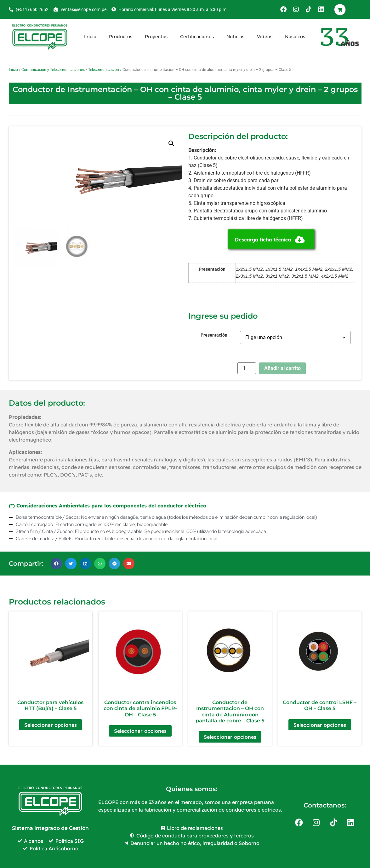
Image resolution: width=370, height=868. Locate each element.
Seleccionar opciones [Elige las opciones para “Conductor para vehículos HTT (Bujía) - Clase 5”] (51, 725)
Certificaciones (197, 37)
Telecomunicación (104, 70)
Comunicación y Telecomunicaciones (53, 70)
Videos (265, 37)
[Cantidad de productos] (247, 368)
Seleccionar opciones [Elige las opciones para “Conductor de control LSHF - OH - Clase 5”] (320, 725)
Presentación (214, 335)
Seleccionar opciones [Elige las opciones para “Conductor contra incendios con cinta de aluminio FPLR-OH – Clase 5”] (140, 731)
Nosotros (295, 37)
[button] (171, 143)
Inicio (90, 37)
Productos (121, 37)
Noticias (235, 37)
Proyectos (156, 37)
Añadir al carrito (282, 368)
